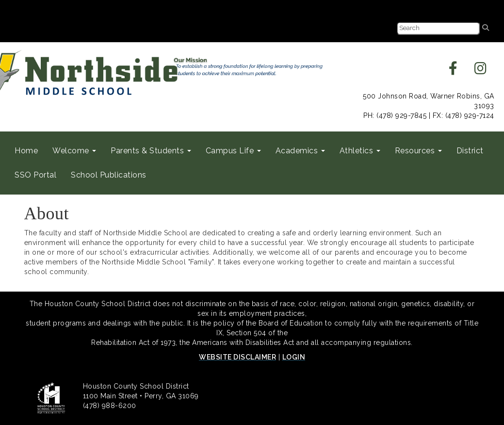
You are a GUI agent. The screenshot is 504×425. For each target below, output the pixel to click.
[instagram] (481, 71)
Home (26, 151)
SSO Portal (35, 175)
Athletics (360, 151)
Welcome (74, 151)
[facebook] (453, 71)
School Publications (109, 175)
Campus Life (233, 151)
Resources (418, 151)
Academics (300, 151)
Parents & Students (151, 151)
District (470, 151)
